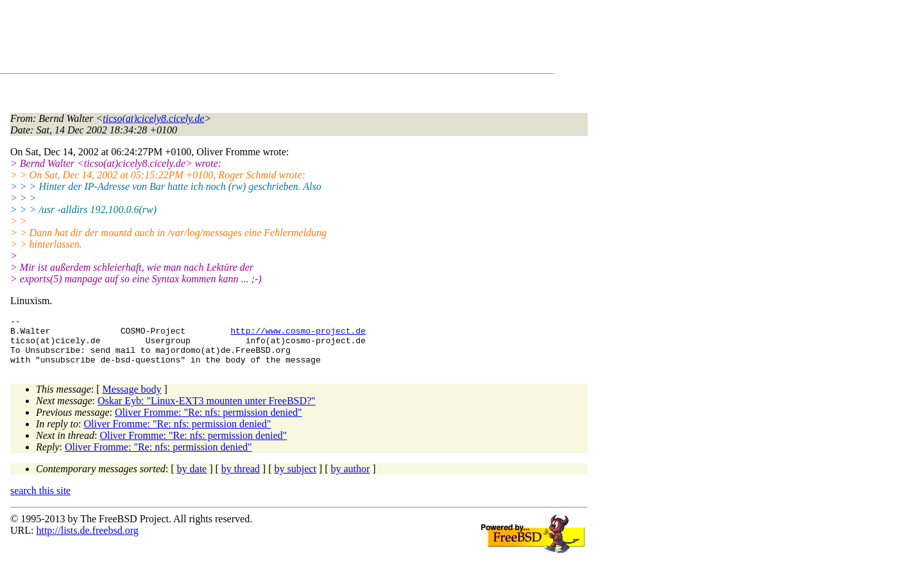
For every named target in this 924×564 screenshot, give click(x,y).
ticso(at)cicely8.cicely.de (153, 118)
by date (192, 478)
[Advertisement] (244, 39)
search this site (40, 500)
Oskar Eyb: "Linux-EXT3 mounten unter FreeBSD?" (207, 410)
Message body (132, 399)
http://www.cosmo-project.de (298, 334)
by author (350, 478)
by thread (241, 478)
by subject (295, 478)
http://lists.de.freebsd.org (87, 540)
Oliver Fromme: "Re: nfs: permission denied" (209, 422)
